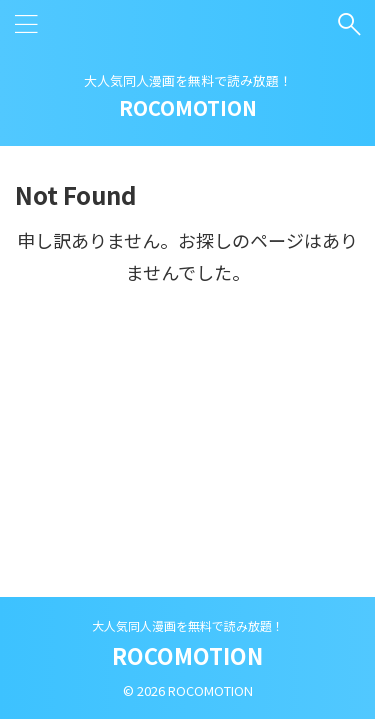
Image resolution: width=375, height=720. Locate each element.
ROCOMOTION (188, 107)
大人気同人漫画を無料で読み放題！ (188, 625)
